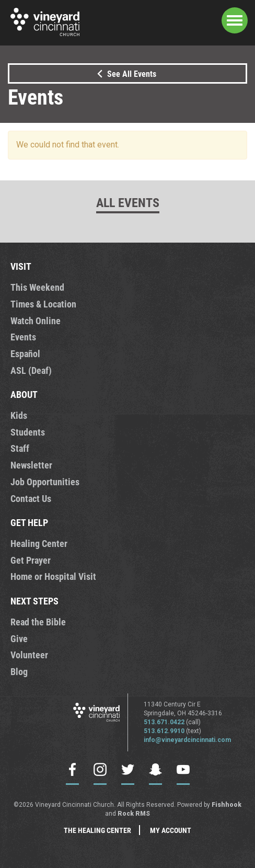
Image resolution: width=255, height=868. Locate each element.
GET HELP (29, 522)
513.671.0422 (164, 722)
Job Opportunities (45, 482)
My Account (171, 830)
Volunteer (29, 655)
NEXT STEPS (34, 601)
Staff (20, 448)
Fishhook (227, 805)
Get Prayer (31, 560)
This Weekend (37, 287)
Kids (19, 415)
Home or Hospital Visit (53, 576)
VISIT (21, 266)
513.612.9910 (164, 731)
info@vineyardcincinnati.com (187, 740)
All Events (128, 202)
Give (19, 638)
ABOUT (24, 394)
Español (25, 353)
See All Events (125, 73)
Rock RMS (134, 814)
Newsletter (31, 465)
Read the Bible (38, 622)
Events (23, 337)
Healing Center (39, 543)
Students (28, 432)
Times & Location (43, 304)
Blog (19, 671)
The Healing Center (97, 830)
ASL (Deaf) (31, 370)
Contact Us (31, 498)
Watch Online (36, 321)
